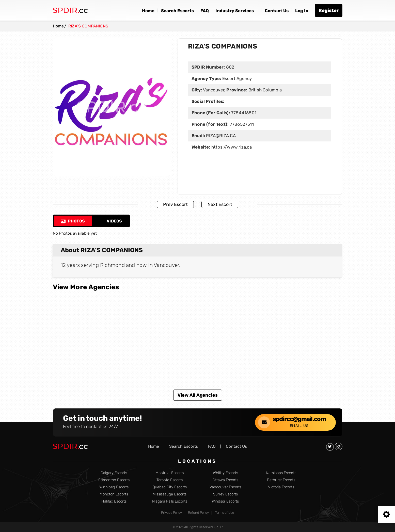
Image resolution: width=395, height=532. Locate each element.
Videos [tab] (111, 221)
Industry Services (235, 11)
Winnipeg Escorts (114, 487)
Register (329, 10)
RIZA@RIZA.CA (221, 136)
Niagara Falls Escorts (170, 501)
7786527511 (242, 124)
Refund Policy (198, 513)
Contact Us (277, 11)
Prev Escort (175, 204)
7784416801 (244, 113)
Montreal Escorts (170, 473)
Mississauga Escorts (170, 494)
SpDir (219, 527)
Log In (302, 11)
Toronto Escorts (170, 480)
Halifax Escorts (114, 501)
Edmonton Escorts (114, 480)
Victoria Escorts (281, 487)
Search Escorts (177, 11)
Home (148, 11)
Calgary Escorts (114, 473)
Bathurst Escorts (281, 480)
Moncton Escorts (114, 494)
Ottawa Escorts (225, 480)
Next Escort (220, 204)
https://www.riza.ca (232, 147)
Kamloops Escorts (281, 473)
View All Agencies (198, 395)
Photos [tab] (73, 221)
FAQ (205, 11)
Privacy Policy (171, 513)
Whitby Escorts (225, 473)
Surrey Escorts (225, 494)
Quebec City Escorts (170, 487)
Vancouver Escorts (225, 487)
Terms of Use (224, 513)
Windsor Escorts (225, 501)
